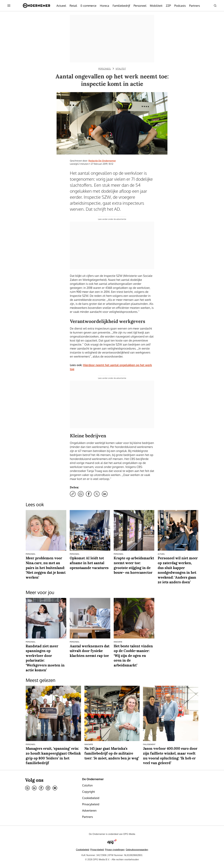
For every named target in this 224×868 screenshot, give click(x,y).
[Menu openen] (9, 6)
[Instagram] (48, 788)
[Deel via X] (97, 494)
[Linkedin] (34, 788)
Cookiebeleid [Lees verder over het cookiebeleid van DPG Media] (82, 850)
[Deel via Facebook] (89, 494)
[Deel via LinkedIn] (105, 494)
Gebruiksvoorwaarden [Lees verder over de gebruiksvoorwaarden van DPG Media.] (137, 850)
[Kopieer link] (73, 494)
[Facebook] (41, 788)
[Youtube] (55, 788)
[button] (115, 850)
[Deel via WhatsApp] (81, 494)
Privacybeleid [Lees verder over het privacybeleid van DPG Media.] (97, 850)
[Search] (215, 6)
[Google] (27, 788)
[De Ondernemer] (36, 6)
